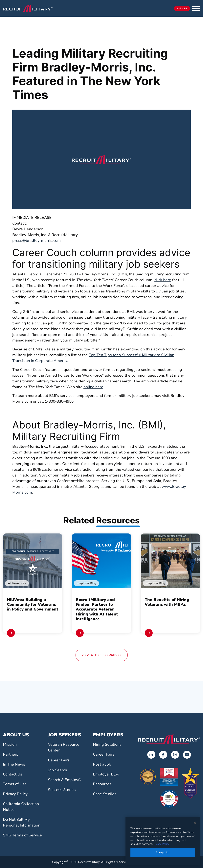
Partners (11, 754)
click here (163, 280)
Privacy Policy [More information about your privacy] (161, 844)
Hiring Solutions (107, 745)
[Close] (195, 823)
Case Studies (105, 794)
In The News (14, 764)
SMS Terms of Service (22, 835)
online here (93, 387)
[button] (196, 8)
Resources (102, 784)
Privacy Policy (15, 794)
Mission (10, 745)
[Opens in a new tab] (151, 755)
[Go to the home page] (169, 739)
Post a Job (102, 764)
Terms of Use (15, 784)
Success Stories (62, 790)
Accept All (163, 853)
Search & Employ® (65, 780)
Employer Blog (106, 774)
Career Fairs (59, 760)
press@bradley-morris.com (36, 241)
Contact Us (13, 774)
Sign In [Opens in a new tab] (182, 9)
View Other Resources (102, 655)
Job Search (57, 770)
